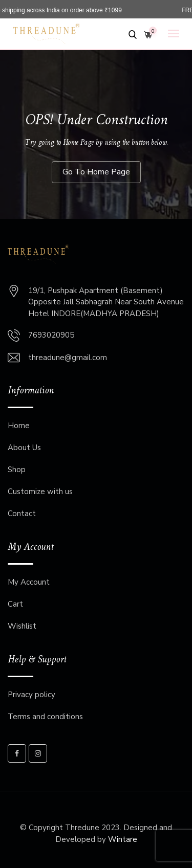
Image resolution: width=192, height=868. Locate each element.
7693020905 (51, 335)
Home (19, 426)
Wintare (123, 839)
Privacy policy (31, 695)
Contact (22, 514)
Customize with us (40, 492)
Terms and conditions (45, 717)
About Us (24, 448)
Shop (17, 470)
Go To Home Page (96, 172)
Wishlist (22, 626)
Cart (15, 604)
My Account (29, 582)
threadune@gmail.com (68, 358)
